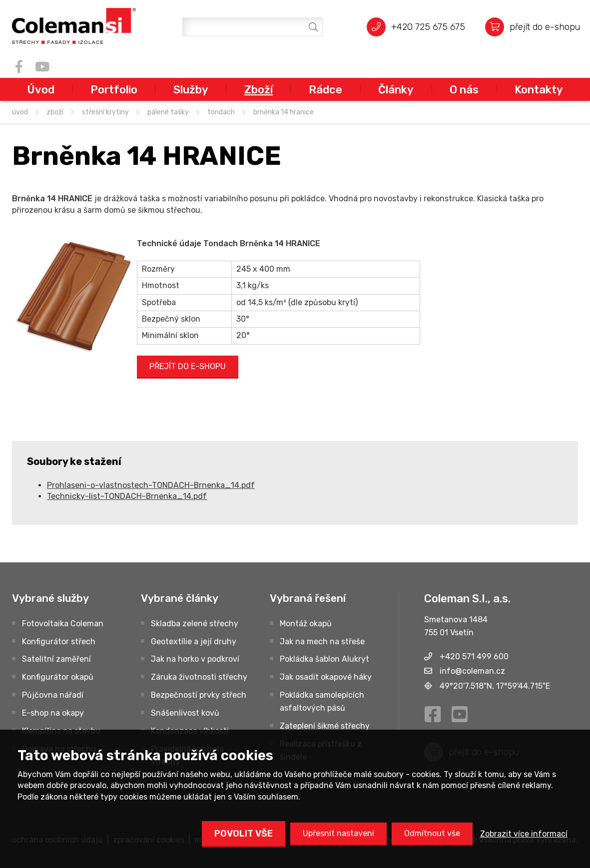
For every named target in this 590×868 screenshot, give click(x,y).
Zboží (259, 89)
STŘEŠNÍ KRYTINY (105, 112)
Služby (191, 89)
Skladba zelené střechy (195, 624)
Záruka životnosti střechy (199, 677)
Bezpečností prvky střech (199, 695)
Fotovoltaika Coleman (63, 624)
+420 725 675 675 (428, 27)
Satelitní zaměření (56, 659)
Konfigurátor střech (59, 642)
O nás (464, 89)
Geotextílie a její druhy (194, 642)
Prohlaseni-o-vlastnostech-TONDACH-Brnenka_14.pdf (151, 485)
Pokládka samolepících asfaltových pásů (322, 701)
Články (396, 89)
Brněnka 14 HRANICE (284, 112)
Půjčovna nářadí (53, 695)
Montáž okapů (306, 624)
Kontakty (539, 89)
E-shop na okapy (53, 713)
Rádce (325, 89)
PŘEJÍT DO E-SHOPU (188, 366)
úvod (20, 112)
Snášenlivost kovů (185, 713)
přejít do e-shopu (545, 27)
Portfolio (114, 89)
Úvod (41, 89)
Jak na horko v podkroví (195, 659)
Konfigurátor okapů (58, 677)
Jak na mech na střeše (322, 642)
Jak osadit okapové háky (326, 677)
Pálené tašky (168, 112)
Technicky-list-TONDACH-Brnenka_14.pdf (127, 496)
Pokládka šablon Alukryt (324, 659)
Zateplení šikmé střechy (325, 726)
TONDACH (221, 112)
